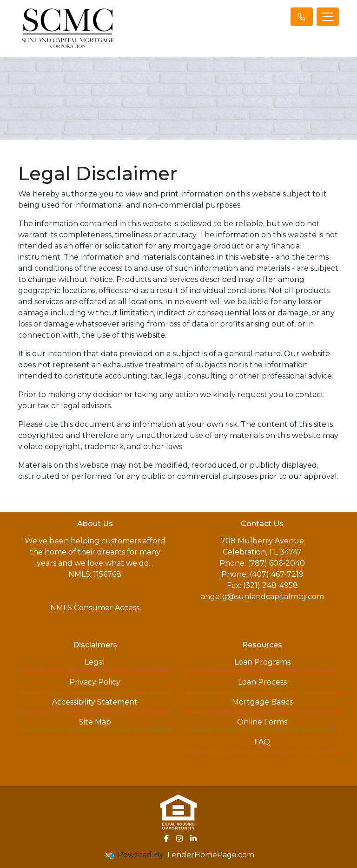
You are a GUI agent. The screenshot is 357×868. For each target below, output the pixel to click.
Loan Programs (262, 662)
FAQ (262, 742)
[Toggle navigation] (328, 17)
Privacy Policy (95, 682)
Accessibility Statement (95, 702)
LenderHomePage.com (211, 855)
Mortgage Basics (262, 702)
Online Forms (262, 722)
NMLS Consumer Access (95, 608)
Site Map (95, 722)
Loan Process (262, 682)
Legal (95, 662)
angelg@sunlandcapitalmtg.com (262, 597)
